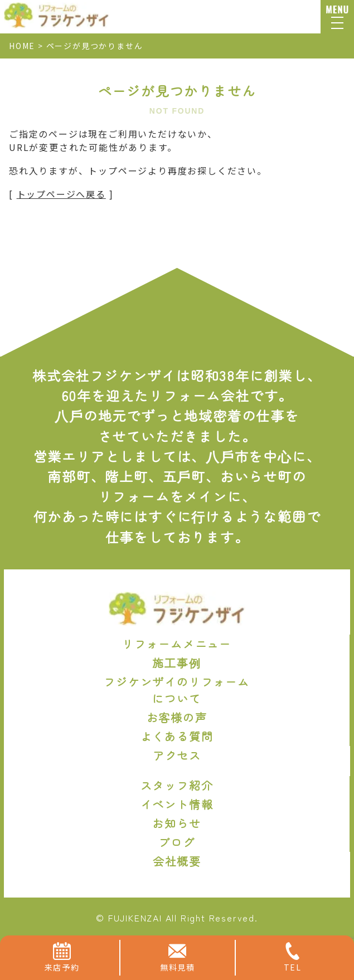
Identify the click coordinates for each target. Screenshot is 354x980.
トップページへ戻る (61, 194)
